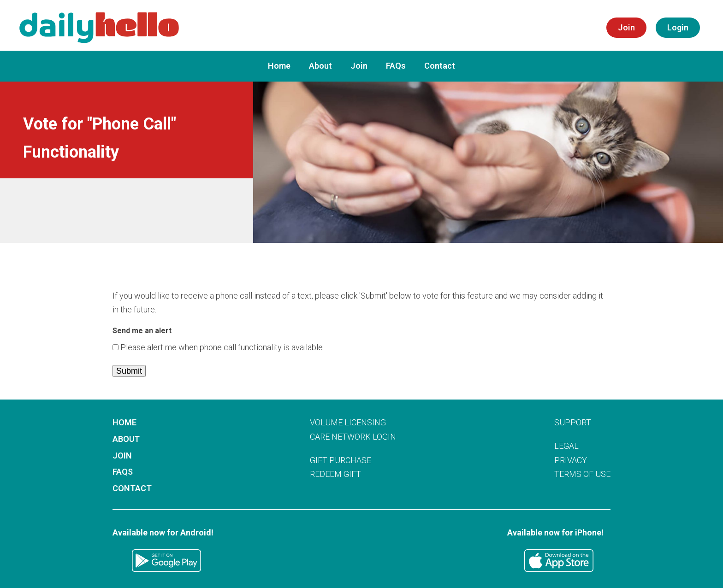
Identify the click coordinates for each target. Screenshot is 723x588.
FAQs (396, 66)
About (320, 66)
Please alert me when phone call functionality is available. (222, 347)
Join (359, 66)
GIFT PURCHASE (341, 460)
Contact (440, 66)
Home (279, 66)
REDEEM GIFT (335, 474)
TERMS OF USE (582, 474)
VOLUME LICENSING (348, 422)
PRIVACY (571, 460)
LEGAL (566, 446)
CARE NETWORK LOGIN (353, 437)
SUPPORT (573, 422)
